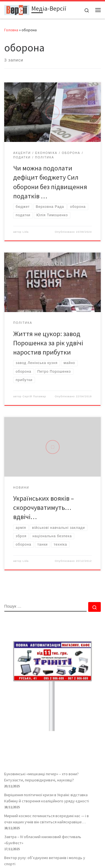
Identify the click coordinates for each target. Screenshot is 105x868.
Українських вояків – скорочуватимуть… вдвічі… (44, 508)
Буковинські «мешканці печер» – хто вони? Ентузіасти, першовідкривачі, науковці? (41, 777)
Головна (11, 30)
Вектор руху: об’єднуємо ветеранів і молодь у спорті (45, 861)
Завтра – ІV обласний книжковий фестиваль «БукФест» (43, 840)
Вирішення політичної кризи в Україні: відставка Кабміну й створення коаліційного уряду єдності (47, 798)
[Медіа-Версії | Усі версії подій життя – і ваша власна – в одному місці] (17, 9)
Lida (25, 232)
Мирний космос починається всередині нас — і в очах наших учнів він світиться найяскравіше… (46, 819)
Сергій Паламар (34, 396)
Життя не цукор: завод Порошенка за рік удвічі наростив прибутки (48, 343)
